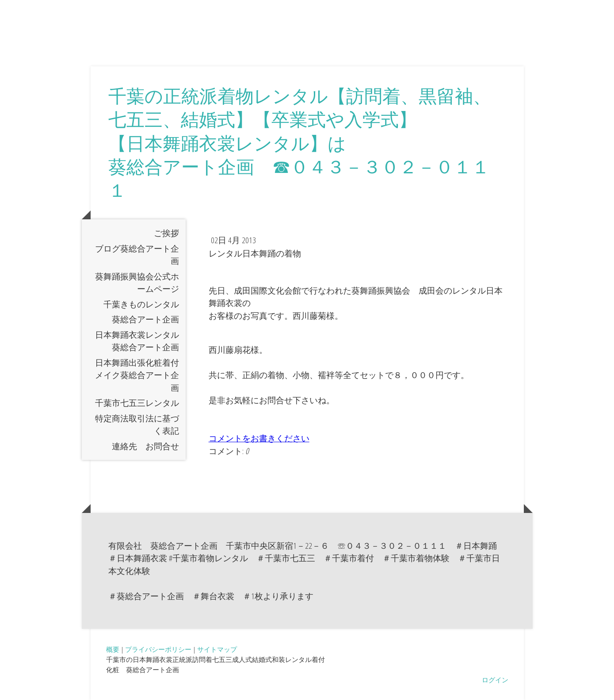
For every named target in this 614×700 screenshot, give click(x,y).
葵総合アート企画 (145, 319)
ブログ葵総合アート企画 (137, 255)
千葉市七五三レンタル (137, 403)
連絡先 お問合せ (145, 446)
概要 (113, 649)
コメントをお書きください (259, 438)
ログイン (495, 680)
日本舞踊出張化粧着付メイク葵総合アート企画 (137, 375)
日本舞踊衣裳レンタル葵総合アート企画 (137, 341)
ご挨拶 (166, 233)
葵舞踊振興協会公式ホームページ (137, 283)
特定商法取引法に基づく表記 (137, 425)
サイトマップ (217, 649)
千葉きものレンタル (141, 304)
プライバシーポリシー (158, 649)
